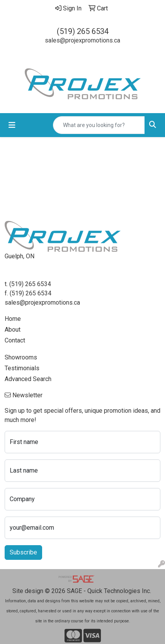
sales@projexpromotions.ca (82, 40)
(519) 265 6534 (83, 31)
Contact (15, 340)
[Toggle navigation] (12, 125)
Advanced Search (28, 379)
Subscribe (23, 552)
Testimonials (22, 368)
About (13, 330)
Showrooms (21, 357)
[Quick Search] (99, 125)
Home (13, 319)
